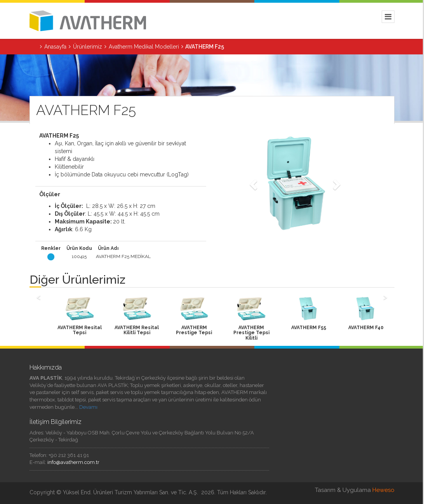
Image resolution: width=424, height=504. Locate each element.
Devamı (88, 407)
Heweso (383, 490)
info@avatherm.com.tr (73, 462)
